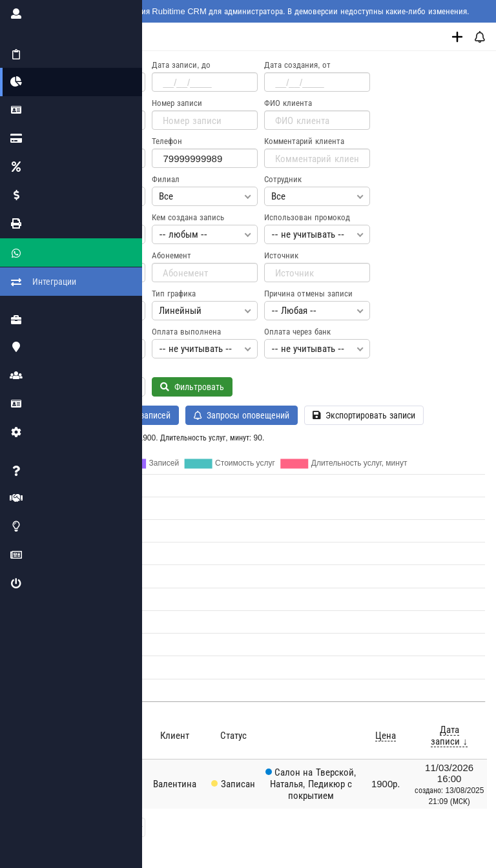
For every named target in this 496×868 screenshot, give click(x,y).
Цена (386, 735)
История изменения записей (111, 415)
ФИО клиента (290, 103)
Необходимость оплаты (84, 332)
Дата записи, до (183, 65)
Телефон (169, 141)
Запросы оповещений (243, 415)
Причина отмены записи (310, 294)
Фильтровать (194, 387)
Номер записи (179, 103)
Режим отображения (78, 294)
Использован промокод (309, 217)
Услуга (53, 217)
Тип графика (176, 294)
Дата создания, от (299, 65)
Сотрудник (285, 179)
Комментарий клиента (306, 141)
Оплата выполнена (188, 332)
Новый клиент (67, 370)
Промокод (59, 255)
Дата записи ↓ (450, 735)
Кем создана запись (190, 217)
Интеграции (25, 268)
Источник (283, 255)
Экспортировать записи (365, 415)
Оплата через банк (299, 332)
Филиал (168, 179)
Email (52, 141)
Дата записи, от (70, 65)
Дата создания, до (75, 103)
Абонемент (173, 255)
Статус (53, 179)
